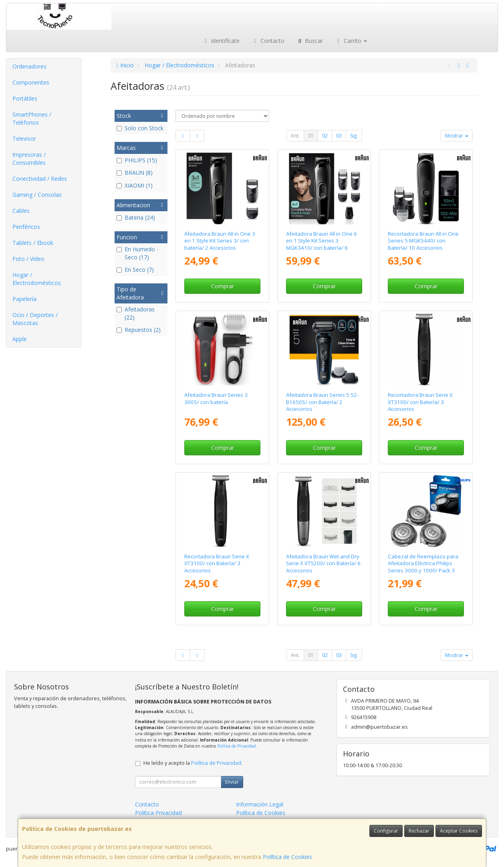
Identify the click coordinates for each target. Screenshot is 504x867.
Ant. (295, 136)
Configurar (386, 831)
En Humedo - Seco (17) (138, 253)
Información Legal (260, 804)
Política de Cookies (287, 857)
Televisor (24, 138)
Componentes (31, 82)
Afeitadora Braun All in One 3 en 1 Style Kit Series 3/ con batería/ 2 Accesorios (220, 241)
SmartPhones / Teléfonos (32, 118)
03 (339, 136)
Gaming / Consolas (37, 195)
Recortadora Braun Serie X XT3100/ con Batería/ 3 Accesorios (420, 402)
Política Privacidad (158, 813)
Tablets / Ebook (33, 243)
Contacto (268, 41)
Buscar (310, 41)
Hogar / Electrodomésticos (37, 279)
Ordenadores (29, 66)
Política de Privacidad (237, 746)
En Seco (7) (135, 270)
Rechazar (419, 831)
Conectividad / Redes (40, 179)
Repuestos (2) (139, 330)
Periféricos (26, 227)
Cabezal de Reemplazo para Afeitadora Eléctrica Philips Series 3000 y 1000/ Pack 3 (423, 563)
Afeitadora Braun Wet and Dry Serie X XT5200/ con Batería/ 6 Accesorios (323, 563)
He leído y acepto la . (193, 763)
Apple (20, 339)
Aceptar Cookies (459, 831)
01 (311, 136)
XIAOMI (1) (135, 185)
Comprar (223, 286)
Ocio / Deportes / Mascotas (35, 319)
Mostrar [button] (457, 136)
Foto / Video (28, 259)
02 (325, 136)
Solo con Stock (140, 128)
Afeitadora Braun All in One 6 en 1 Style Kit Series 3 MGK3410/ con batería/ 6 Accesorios (322, 244)
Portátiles (25, 98)
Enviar (232, 782)
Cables (21, 211)
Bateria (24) (136, 217)
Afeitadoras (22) (136, 313)
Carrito (351, 41)
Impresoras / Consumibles (29, 159)
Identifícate (221, 41)
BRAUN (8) (135, 173)
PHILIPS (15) (137, 160)
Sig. (354, 136)
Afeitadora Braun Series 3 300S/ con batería (216, 398)
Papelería (24, 299)
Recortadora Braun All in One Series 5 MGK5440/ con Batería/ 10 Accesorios (423, 241)
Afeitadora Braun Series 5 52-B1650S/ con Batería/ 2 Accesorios (322, 402)
